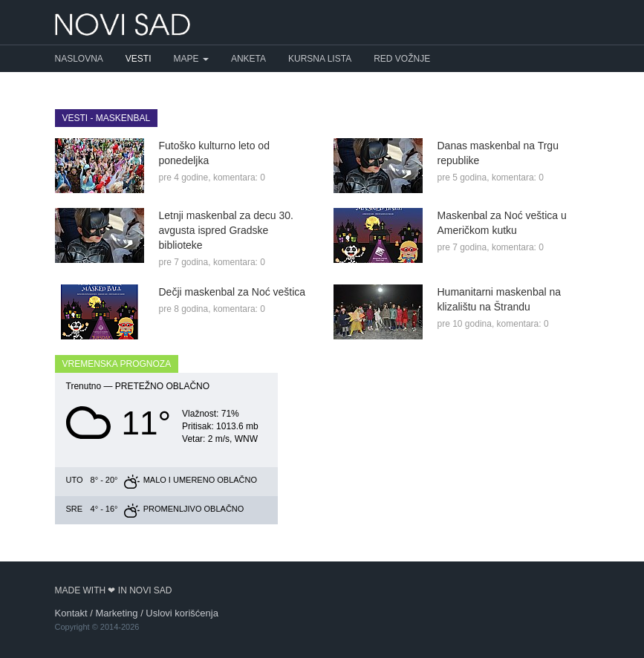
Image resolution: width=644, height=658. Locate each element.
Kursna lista (320, 59)
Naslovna (79, 59)
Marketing (116, 613)
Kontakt (71, 613)
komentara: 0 (239, 177)
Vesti (139, 59)
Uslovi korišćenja (182, 613)
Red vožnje (402, 59)
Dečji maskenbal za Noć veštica (232, 292)
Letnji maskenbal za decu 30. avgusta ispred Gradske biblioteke (226, 230)
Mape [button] (191, 59)
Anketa (248, 59)
